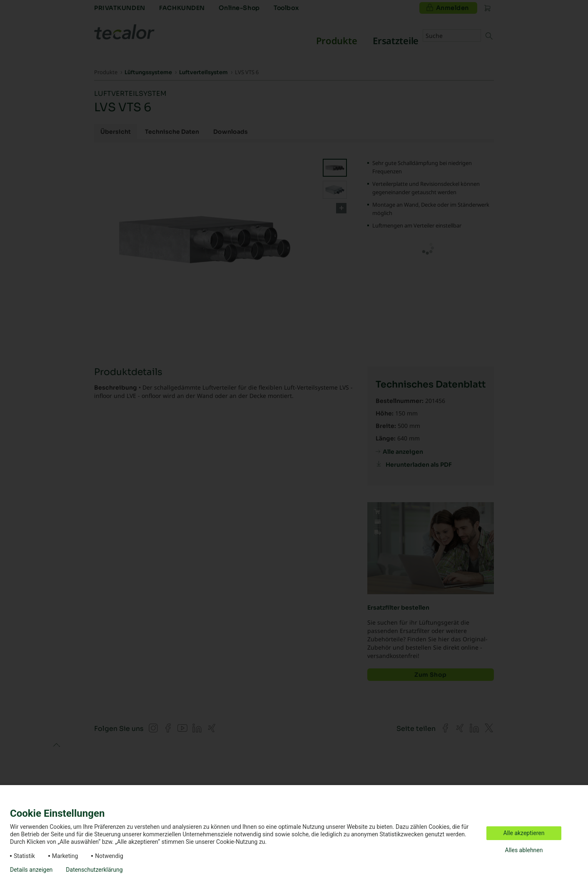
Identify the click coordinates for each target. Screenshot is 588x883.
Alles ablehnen (524, 850)
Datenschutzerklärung (94, 870)
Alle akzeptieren (524, 833)
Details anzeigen (31, 870)
